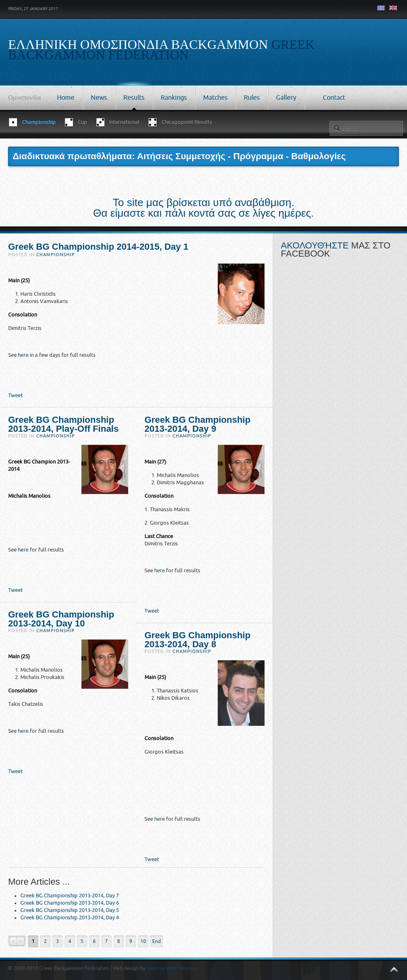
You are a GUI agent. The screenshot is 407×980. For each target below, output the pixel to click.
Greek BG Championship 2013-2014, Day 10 (61, 619)
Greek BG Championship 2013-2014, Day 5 (70, 910)
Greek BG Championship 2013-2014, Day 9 (197, 424)
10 (143, 941)
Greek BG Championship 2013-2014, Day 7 (70, 895)
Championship (56, 255)
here (23, 355)
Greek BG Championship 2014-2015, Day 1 (98, 247)
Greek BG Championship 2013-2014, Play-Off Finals (63, 424)
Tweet (15, 395)
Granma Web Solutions (173, 968)
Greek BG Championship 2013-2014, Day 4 (70, 917)
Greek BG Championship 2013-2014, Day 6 (70, 903)
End (156, 941)
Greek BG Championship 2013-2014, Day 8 (197, 640)
